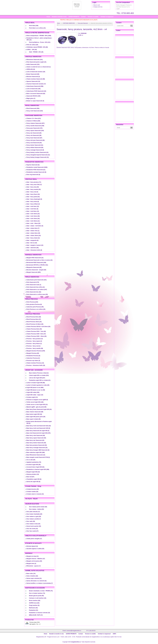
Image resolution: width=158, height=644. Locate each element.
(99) (35, 412)
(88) (36, 79)
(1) (39, 67)
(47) (36, 334)
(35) (32, 492)
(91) (37, 265)
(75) (41, 591)
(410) (35, 111)
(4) (33, 77)
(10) (35, 245)
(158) (34, 26)
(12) (33, 206)
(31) (34, 610)
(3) (33, 361)
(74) (37, 593)
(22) (33, 214)
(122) (33, 64)
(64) (34, 603)
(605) (34, 272)
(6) (33, 175)
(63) (34, 292)
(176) (34, 128)
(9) (34, 250)
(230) (36, 351)
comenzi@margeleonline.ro (74, 631)
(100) (33, 96)
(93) (38, 327)
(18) (36, 365)
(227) (37, 378)
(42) (32, 50)
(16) (33, 194)
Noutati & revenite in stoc (59, 17)
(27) (34, 319)
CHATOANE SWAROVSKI (69, 23)
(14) (31, 69)
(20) (32, 45)
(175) (33, 282)
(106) (35, 126)
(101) (35, 60)
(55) (35, 148)
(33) (39, 409)
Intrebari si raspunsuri (107, 17)
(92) (36, 94)
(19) (33, 233)
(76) (34, 462)
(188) (36, 452)
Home (48, 17)
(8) (35, 150)
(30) (36, 417)
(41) (38, 152)
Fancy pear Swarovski (83, 23)
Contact (83, 17)
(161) (37, 280)
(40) (35, 324)
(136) (34, 89)
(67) (30, 477)
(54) (34, 143)
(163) (35, 131)
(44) (33, 219)
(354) (33, 108)
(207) (36, 123)
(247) (37, 290)
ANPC (114, 634)
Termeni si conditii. (93, 17)
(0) (35, 101)
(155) (33, 392)
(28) (34, 317)
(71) (34, 182)
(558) (35, 86)
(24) (36, 91)
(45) (34, 329)
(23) (33, 472)
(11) (32, 397)
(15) (37, 28)
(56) (37, 407)
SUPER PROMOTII (74, 17)
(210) (39, 375)
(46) (36, 52)
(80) (37, 47)
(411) (34, 118)
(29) (37, 294)
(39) (34, 135)
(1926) (37, 167)
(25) (36, 309)
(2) (34, 341)
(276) (39, 433)
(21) (35, 145)
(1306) (39, 36)
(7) (33, 228)
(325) (33, 121)
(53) (36, 438)
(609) (35, 388)
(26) (34, 133)
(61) (33, 197)
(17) (36, 84)
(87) (34, 138)
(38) (33, 216)
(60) (33, 74)
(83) (36, 270)
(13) (33, 81)
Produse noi (29, 620)
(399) (38, 469)
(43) (36, 331)
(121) (40, 42)
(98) (36, 383)
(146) (35, 402)
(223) (32, 302)
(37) (36, 559)
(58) (36, 390)
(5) (35, 226)
